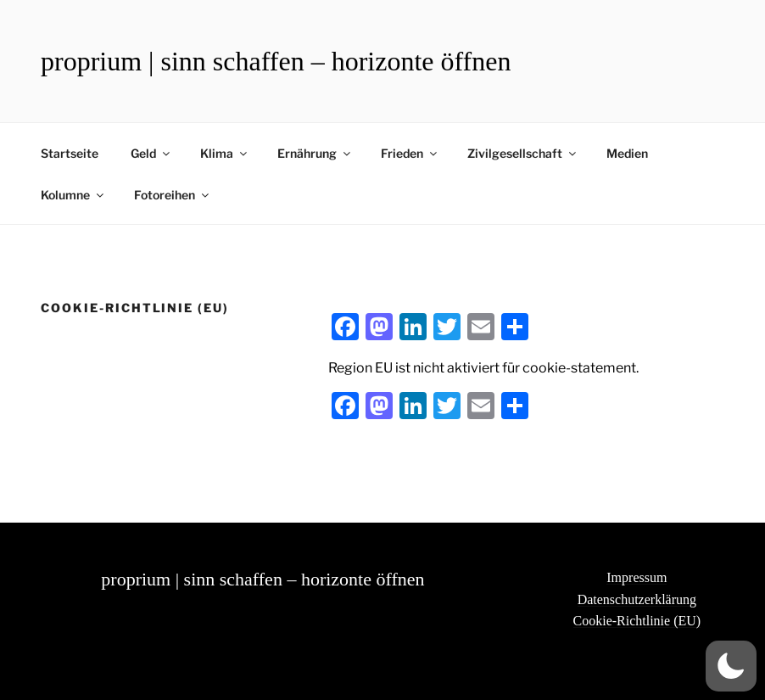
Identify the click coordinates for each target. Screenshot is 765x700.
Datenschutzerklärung (637, 599)
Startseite (70, 153)
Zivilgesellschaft (523, 153)
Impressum (637, 577)
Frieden (410, 153)
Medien (627, 153)
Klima (225, 153)
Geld (151, 153)
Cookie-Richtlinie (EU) (637, 621)
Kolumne (73, 195)
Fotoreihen (173, 195)
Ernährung (315, 153)
